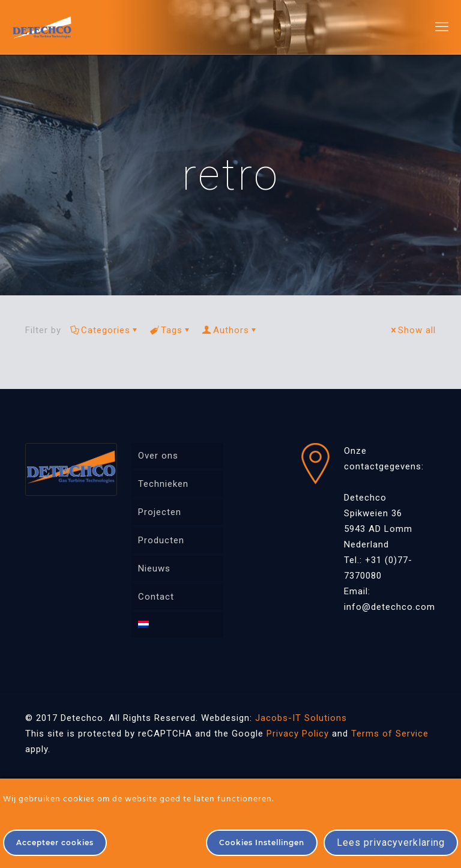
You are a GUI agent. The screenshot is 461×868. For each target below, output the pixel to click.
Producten (161, 540)
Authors (230, 330)
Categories (105, 330)
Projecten (160, 512)
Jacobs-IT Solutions (301, 718)
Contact (156, 597)
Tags (171, 330)
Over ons (158, 456)
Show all (412, 330)
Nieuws (154, 568)
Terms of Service (390, 734)
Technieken (163, 484)
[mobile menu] (442, 27)
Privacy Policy (298, 734)
